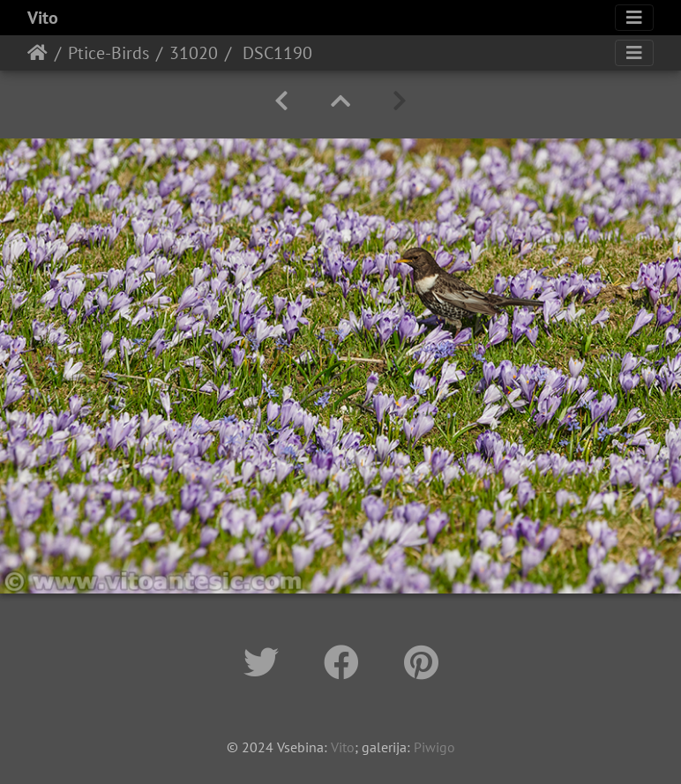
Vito (43, 18)
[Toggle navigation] (634, 18)
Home (37, 53)
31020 (194, 53)
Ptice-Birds (109, 53)
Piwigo (434, 747)
